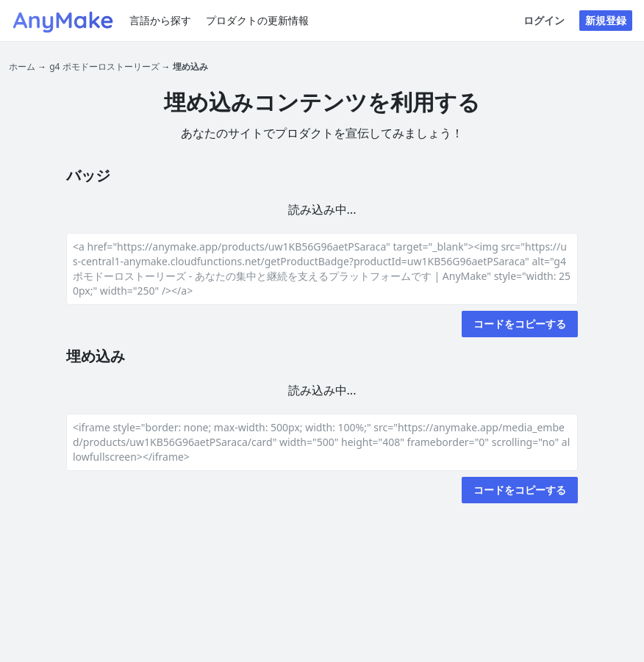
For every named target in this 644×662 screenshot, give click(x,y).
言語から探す (160, 20)
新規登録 (606, 20)
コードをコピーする (520, 324)
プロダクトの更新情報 (257, 20)
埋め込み (190, 66)
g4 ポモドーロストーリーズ (104, 66)
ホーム (22, 66)
